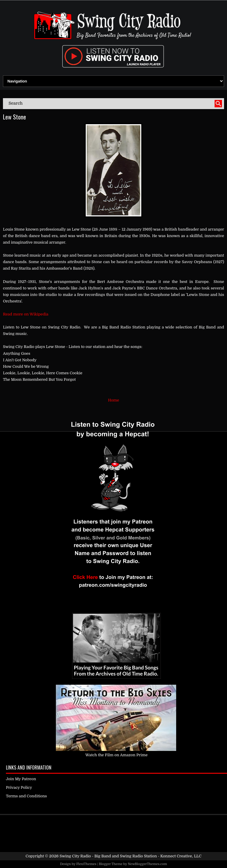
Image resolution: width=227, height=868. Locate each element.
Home (113, 400)
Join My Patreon (21, 779)
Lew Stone (14, 117)
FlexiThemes (86, 864)
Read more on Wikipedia (26, 314)
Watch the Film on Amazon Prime (117, 755)
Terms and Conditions (26, 796)
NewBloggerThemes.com (147, 864)
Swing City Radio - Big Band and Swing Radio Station (108, 856)
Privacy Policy (19, 787)
